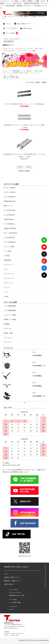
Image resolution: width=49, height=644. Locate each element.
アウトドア (7, 342)
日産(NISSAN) (8, 219)
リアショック (8, 283)
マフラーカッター (9, 51)
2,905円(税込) (37, 355)
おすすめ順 (29, 82)
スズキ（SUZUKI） (10, 192)
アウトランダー (22, 51)
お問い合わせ (26, 28)
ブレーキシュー (9, 278)
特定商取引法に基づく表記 (17, 595)
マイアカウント (14, 606)
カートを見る (10, 33)
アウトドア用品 (9, 247)
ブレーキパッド (20, 48)
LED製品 (7, 324)
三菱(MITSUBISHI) (10, 228)
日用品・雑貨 (8, 333)
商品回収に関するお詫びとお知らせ (16, 567)
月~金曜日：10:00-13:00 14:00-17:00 (14, 634)
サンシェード (8, 265)
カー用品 (7, 256)
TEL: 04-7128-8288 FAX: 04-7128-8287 (14, 626)
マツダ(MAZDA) (9, 224)
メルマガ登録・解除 (15, 602)
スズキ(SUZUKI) (9, 237)
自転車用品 (7, 260)
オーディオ (7, 329)
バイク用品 (7, 251)
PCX (41, 48)
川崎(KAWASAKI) (10, 201)
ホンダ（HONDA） (27, 71)
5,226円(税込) (37, 366)
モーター (30, 48)
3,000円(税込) (37, 386)
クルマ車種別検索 (10, 310)
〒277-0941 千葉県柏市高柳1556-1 (13, 625)
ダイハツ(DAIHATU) (10, 233)
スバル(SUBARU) (10, 242)
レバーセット (8, 338)
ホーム (7, 24)
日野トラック (8, 206)
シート (6, 292)
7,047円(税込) (37, 376)
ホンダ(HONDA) (9, 215)
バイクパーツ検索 (10, 315)
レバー (6, 269)
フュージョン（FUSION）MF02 (13, 73)
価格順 (38, 82)
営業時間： (7, 632)
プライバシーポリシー (16, 593)
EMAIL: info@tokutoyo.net (11, 628)
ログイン (12, 609)
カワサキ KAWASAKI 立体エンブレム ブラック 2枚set (24, 104)
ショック (7, 287)
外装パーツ (28, 73)
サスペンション (8, 48)
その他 (6, 296)
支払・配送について (22, 24)
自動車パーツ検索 (10, 319)
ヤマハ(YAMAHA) (10, 197)
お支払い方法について (12, 577)
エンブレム (36, 73)
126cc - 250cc (38, 71)
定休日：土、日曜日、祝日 (11, 635)
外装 (36, 48)
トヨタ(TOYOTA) (9, 210)
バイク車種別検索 (14, 71)
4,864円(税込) (37, 396)
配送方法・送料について (12, 581)
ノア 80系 (32, 51)
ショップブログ (10, 28)
